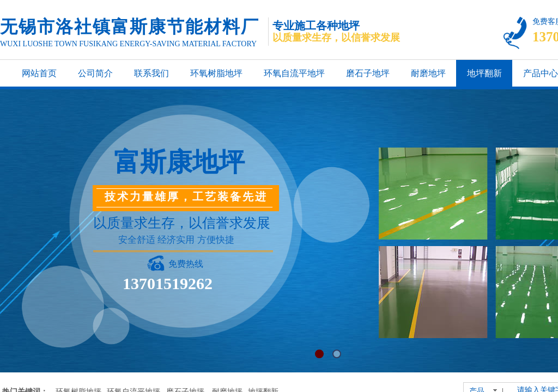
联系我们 (151, 73)
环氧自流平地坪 (294, 73)
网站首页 (39, 73)
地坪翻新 (484, 73)
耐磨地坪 (428, 73)
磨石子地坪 (368, 73)
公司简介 (95, 73)
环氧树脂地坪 (216, 73)
